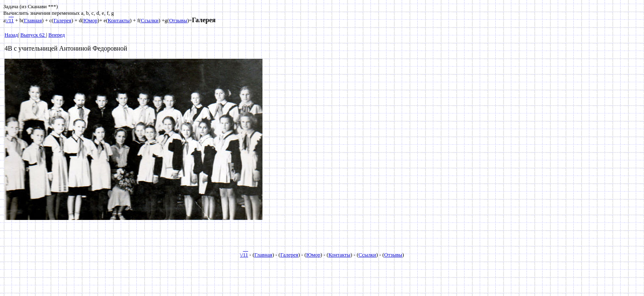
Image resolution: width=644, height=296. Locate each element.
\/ (10, 20)
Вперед (57, 35)
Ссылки (150, 20)
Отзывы (178, 20)
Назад (11, 35)
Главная (33, 20)
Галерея (62, 20)
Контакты (119, 20)
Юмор (91, 20)
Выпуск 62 (33, 35)
